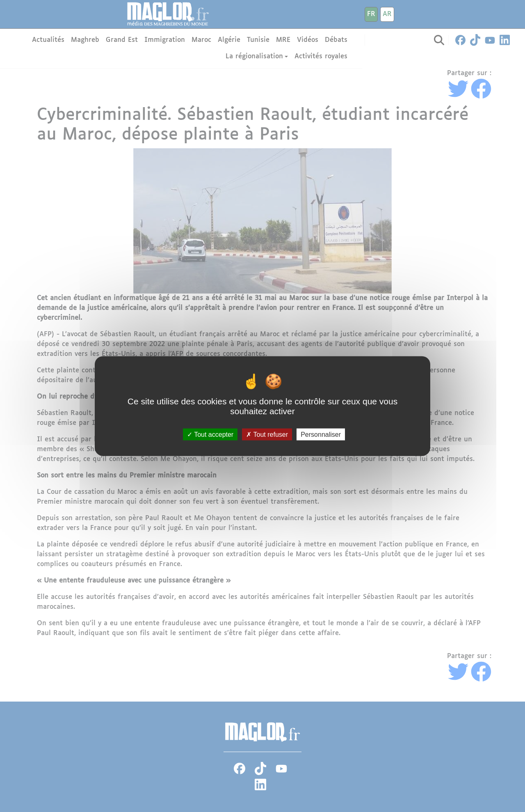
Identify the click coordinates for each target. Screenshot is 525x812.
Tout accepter (210, 434)
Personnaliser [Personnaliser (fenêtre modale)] (321, 434)
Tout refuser (267, 434)
